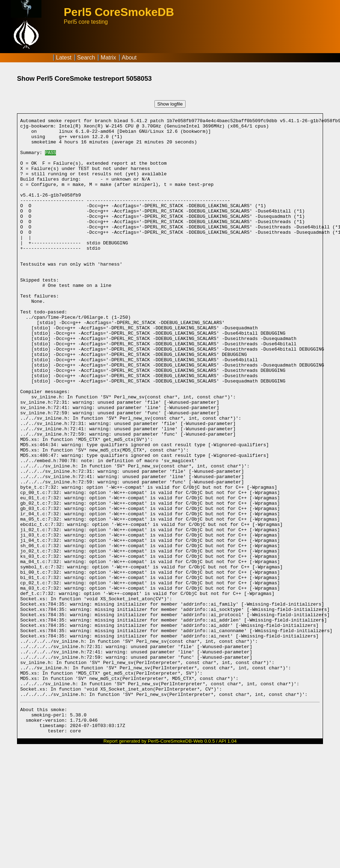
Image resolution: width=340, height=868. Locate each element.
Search (86, 58)
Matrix (108, 58)
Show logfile (170, 104)
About (129, 58)
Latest (64, 58)
